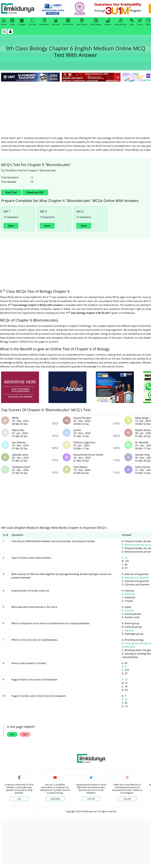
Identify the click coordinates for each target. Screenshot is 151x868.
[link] (53, 9)
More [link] (148, 22)
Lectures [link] (56, 22)
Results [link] (108, 22)
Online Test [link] (68, 22)
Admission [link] (44, 22)
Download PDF (35, 192)
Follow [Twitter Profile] (91, 799)
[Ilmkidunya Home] (18, 9)
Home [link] (4, 22)
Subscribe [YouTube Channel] (55, 799)
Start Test (11, 192)
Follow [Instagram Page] (127, 799)
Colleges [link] (22, 22)
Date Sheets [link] (96, 22)
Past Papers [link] (82, 22)
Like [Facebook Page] (19, 799)
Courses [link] (32, 22)
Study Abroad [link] (120, 22)
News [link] (12, 22)
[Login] (10, 32)
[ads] (20, 387)
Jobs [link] (132, 22)
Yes (12, 734)
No (25, 734)
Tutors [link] (140, 22)
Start (11, 226)
